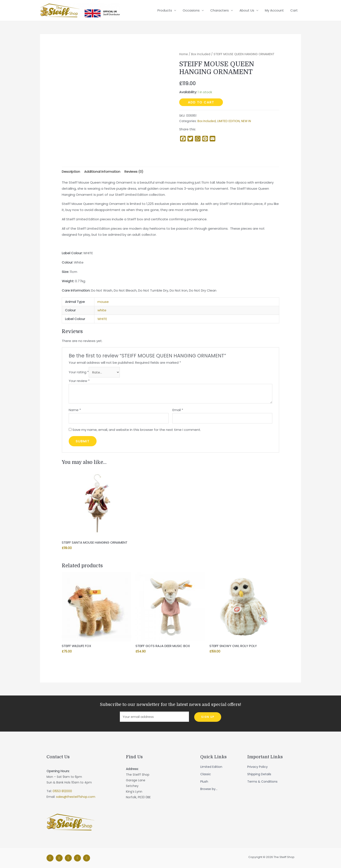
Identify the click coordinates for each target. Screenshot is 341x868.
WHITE (102, 319)
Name (75, 410)
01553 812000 (62, 791)
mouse (103, 302)
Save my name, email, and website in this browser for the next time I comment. (137, 430)
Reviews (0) (134, 172)
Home (184, 54)
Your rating (79, 372)
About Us (247, 10)
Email (178, 410)
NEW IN (246, 121)
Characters (220, 10)
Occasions (191, 10)
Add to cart (201, 102)
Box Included (201, 54)
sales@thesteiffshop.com (76, 797)
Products (165, 10)
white (102, 310)
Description (71, 172)
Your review (79, 381)
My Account (274, 10)
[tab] (71, 172)
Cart (294, 10)
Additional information (102, 172)
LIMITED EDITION (228, 121)
